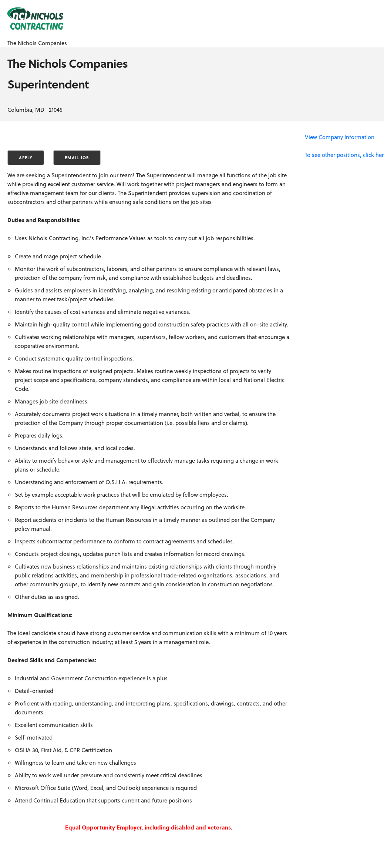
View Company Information (340, 137)
